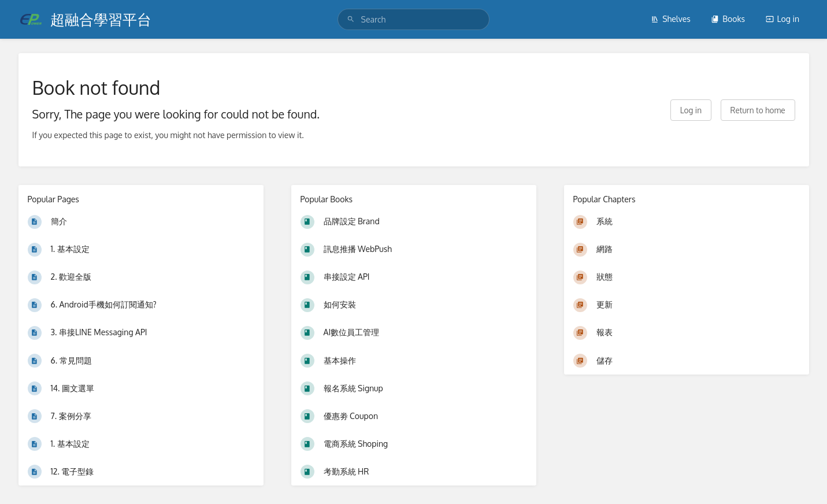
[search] (414, 19)
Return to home (758, 110)
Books (728, 19)
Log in (783, 19)
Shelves (671, 19)
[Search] (351, 19)
